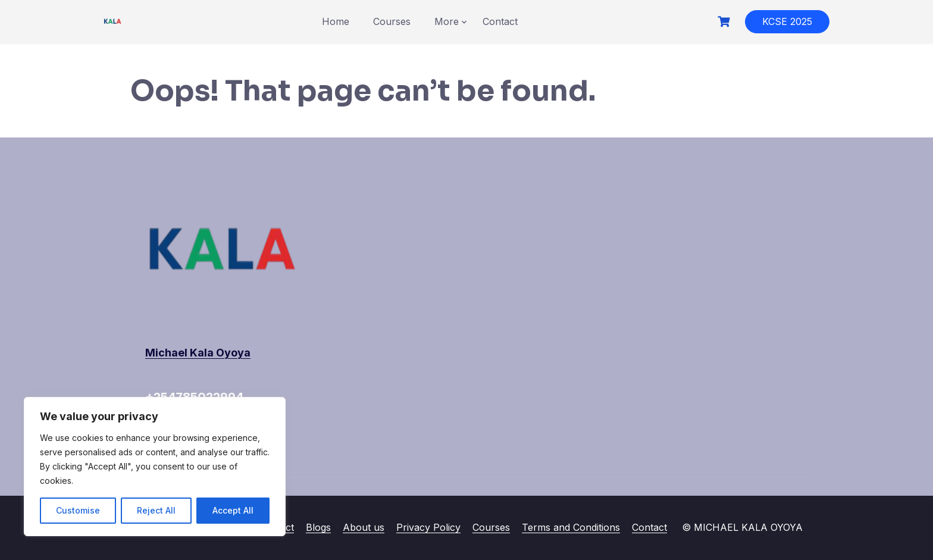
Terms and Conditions (571, 527)
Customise (78, 510)
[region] (155, 467)
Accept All (233, 510)
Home (336, 21)
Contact (500, 21)
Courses (392, 21)
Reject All (156, 510)
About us (364, 527)
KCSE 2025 (787, 21)
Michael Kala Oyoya (198, 353)
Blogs (318, 527)
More (447, 21)
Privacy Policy (428, 527)
